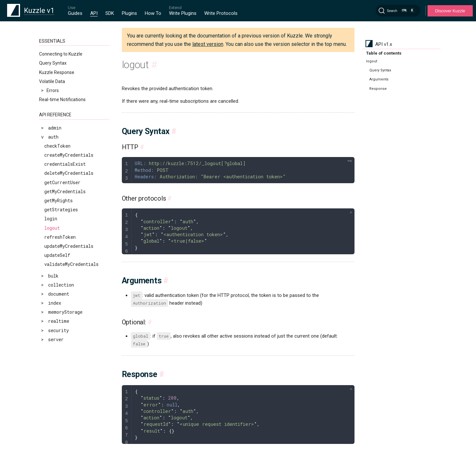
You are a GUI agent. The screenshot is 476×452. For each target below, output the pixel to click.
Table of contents (384, 53)
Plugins (129, 13)
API (94, 13)
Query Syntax (53, 63)
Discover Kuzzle (450, 11)
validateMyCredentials (71, 264)
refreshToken (60, 237)
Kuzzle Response (57, 72)
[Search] (398, 11)
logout (52, 228)
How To (153, 13)
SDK (110, 13)
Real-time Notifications (62, 100)
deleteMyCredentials (69, 173)
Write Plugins (183, 13)
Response (378, 89)
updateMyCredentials (69, 246)
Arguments (379, 79)
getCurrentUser (62, 182)
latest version (208, 44)
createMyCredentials (69, 155)
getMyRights (58, 200)
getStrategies (61, 210)
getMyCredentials (65, 191)
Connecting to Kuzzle (61, 54)
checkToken (57, 146)
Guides (75, 13)
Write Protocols (221, 13)
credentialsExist (65, 164)
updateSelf (57, 255)
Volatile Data (52, 81)
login (51, 219)
